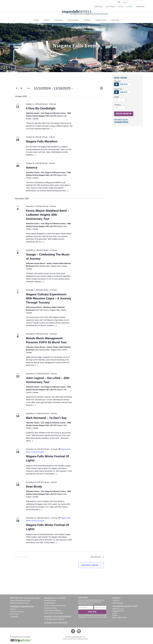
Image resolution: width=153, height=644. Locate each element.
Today (28, 88)
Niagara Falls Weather (56, 623)
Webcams (140, 7)
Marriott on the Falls (51, 608)
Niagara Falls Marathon (42, 141)
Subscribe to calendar (90, 565)
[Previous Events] (17, 88)
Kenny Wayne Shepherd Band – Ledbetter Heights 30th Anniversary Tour (48, 215)
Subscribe (92, 612)
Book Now (124, 114)
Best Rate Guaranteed (17, 612)
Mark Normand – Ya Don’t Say (46, 418)
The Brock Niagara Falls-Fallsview (55, 606)
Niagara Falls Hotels (55, 598)
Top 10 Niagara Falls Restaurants (54, 619)
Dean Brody (34, 486)
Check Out (118, 89)
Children (117, 105)
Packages (59, 20)
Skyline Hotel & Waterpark (53, 611)
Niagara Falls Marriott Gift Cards (20, 600)
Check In (117, 81)
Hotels (77, 12)
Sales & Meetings (118, 603)
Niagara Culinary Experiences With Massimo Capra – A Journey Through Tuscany (49, 298)
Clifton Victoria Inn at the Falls (54, 613)
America (32, 168)
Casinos (87, 20)
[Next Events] (21, 88)
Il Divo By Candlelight (41, 108)
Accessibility (14, 617)
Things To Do (101, 20)
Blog (121, 7)
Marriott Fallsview (50, 603)
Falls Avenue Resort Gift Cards (20, 603)
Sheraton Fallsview (50, 600)
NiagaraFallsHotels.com (125, 606)
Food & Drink (73, 20)
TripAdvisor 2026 (82, 639)
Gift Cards (111, 7)
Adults (117, 97)
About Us (13, 609)
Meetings (98, 7)
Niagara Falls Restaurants (58, 617)
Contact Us (116, 600)
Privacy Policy (15, 614)
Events (130, 7)
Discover (115, 20)
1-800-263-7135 (122, 617)
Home (36, 20)
